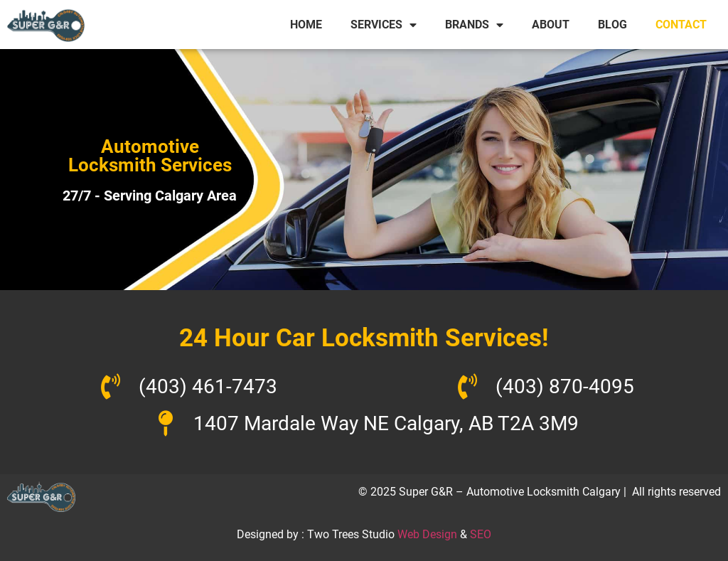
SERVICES (384, 25)
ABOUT (551, 25)
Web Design (427, 534)
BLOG (612, 25)
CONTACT (681, 25)
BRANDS (474, 25)
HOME (306, 25)
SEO (481, 534)
